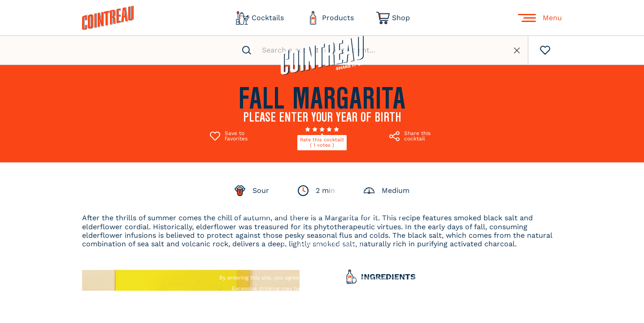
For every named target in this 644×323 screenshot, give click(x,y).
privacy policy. (406, 278)
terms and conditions (346, 278)
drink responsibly (390, 288)
